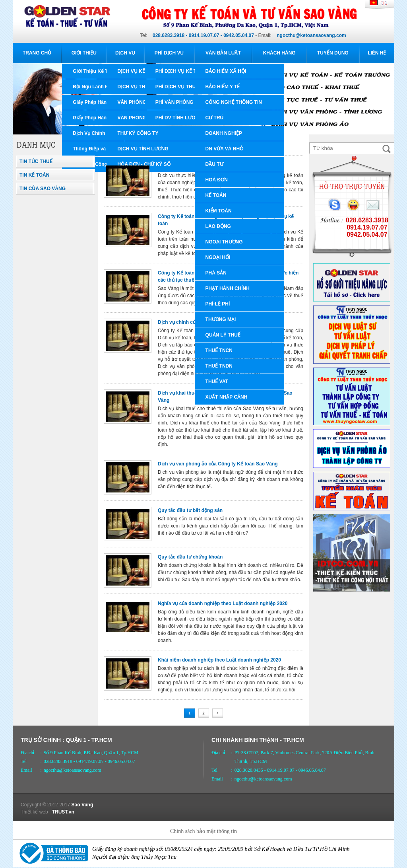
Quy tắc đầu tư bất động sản (190, 510)
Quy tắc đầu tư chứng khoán (190, 557)
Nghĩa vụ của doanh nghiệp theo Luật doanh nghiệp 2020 (223, 603)
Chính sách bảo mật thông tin (203, 831)
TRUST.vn (63, 812)
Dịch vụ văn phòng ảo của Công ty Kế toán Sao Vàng (218, 464)
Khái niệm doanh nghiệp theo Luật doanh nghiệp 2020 (219, 660)
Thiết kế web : (36, 812)
